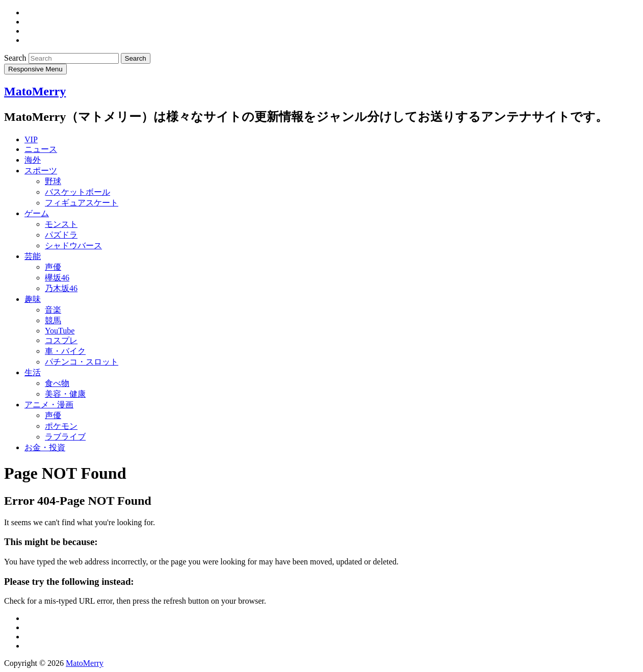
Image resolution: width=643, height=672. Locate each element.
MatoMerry (35, 91)
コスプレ (61, 340)
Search (16, 58)
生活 (33, 372)
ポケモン (61, 426)
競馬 (53, 320)
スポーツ (41, 171)
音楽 (53, 310)
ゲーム (37, 213)
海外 (33, 160)
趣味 (33, 299)
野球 (53, 181)
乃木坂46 (61, 288)
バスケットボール (78, 192)
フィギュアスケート (82, 203)
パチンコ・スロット (82, 362)
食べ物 (57, 383)
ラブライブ (65, 437)
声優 (53, 267)
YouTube (60, 331)
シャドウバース (73, 245)
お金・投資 (45, 447)
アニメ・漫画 (49, 405)
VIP (31, 139)
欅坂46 (57, 278)
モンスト (61, 224)
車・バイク (65, 351)
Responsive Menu (35, 69)
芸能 (33, 256)
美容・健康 (65, 394)
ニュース (41, 149)
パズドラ (61, 235)
